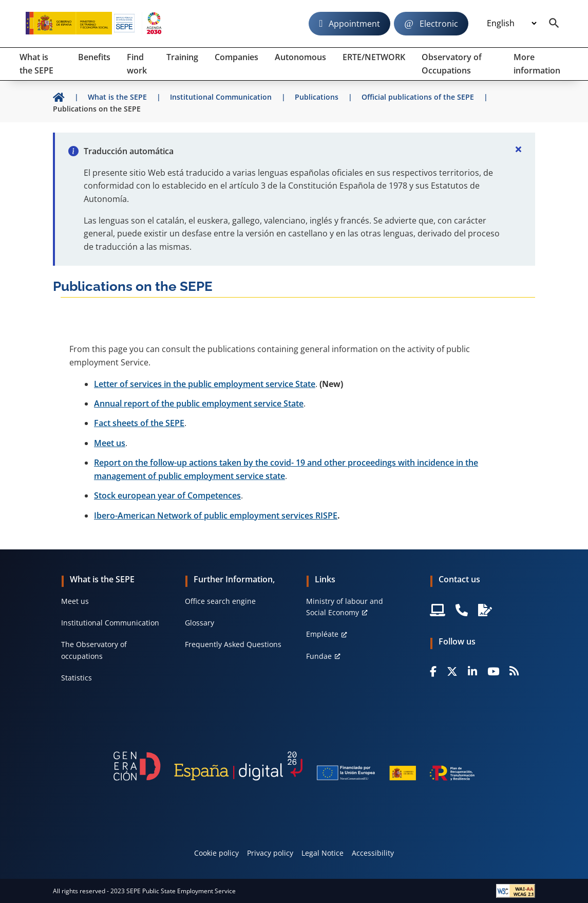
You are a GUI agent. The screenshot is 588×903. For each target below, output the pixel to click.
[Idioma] (511, 24)
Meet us (110, 443)
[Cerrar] (519, 149)
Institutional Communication (110, 623)
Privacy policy (270, 853)
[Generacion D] (294, 766)
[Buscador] (554, 24)
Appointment (354, 24)
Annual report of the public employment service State (199, 403)
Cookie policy (216, 853)
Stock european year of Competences (167, 495)
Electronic (439, 24)
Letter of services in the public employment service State (205, 384)
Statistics (77, 678)
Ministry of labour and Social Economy (345, 607)
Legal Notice (323, 853)
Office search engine (220, 601)
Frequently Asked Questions (233, 644)
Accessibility (373, 853)
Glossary (200, 623)
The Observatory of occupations (94, 650)
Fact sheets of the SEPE (139, 423)
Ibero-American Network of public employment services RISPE (216, 515)
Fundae (319, 656)
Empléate (322, 634)
